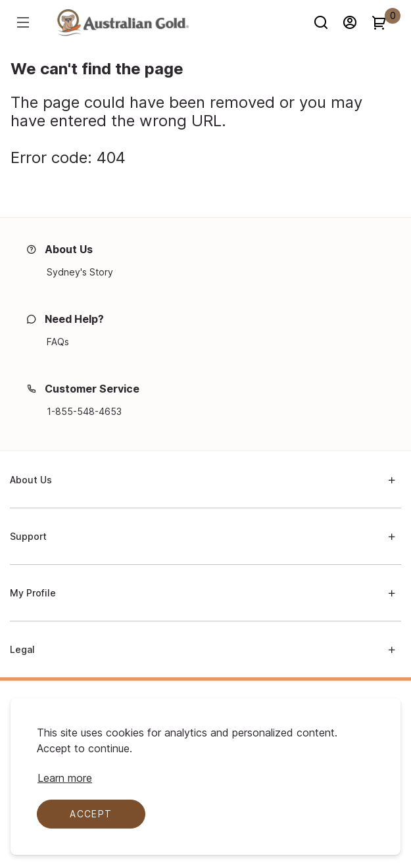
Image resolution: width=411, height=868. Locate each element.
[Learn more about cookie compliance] (65, 778)
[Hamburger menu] (25, 22)
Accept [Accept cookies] (91, 814)
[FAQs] (58, 342)
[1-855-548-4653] (84, 412)
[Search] (327, 22)
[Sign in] (356, 22)
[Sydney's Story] (80, 272)
